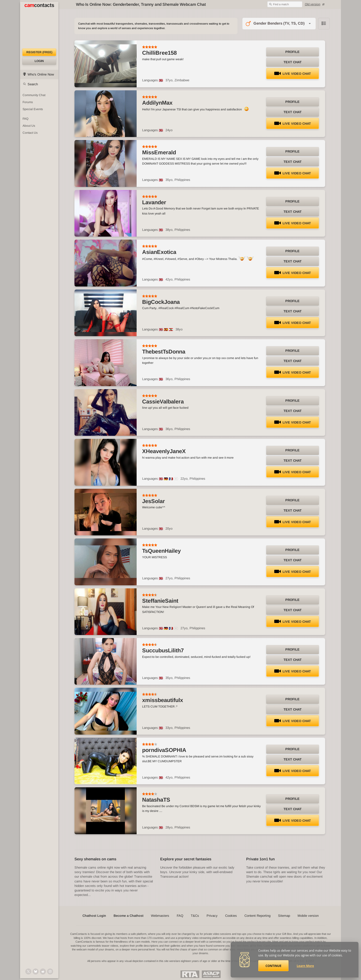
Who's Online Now (41, 74)
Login (39, 61)
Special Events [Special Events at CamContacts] (33, 109)
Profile (292, 52)
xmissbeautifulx (163, 700)
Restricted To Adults (190, 974)
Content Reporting (257, 916)
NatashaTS (156, 800)
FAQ (180, 916)
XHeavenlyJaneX (164, 451)
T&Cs (195, 916)
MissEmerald (159, 152)
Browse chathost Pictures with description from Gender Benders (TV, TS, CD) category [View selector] (324, 24)
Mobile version (308, 916)
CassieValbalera (163, 402)
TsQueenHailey (161, 551)
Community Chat (34, 95)
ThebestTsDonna (164, 352)
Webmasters (160, 916)
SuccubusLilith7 (163, 650)
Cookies (231, 916)
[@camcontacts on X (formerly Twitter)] (28, 971)
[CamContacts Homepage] (39, 25)
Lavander (154, 202)
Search (33, 84)
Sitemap (284, 916)
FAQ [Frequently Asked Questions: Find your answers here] (25, 119)
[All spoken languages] (176, 479)
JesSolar (154, 501)
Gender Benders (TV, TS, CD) (279, 23)
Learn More (305, 966)
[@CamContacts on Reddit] (43, 971)
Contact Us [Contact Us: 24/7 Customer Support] (30, 133)
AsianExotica (159, 252)
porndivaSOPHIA (164, 750)
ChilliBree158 (159, 53)
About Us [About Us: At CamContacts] (29, 126)
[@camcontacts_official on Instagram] (50, 971)
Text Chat (293, 62)
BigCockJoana (161, 302)
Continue (273, 966)
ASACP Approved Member (211, 974)
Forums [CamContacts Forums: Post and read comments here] (28, 102)
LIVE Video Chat (293, 74)
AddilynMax (157, 103)
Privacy (212, 916)
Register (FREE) (39, 52)
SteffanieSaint (160, 601)
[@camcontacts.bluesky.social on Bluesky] (36, 971)
